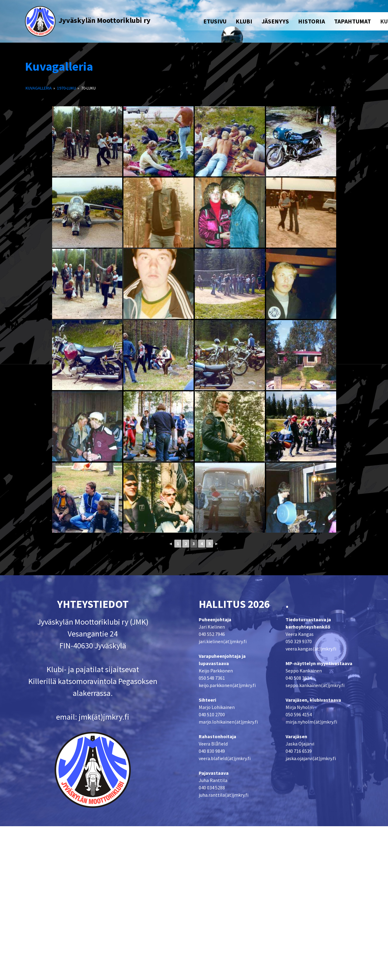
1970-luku (66, 88)
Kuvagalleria (59, 66)
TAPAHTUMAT (352, 21)
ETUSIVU (215, 21)
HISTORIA (311, 21)
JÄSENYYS (275, 21)
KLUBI (244, 21)
